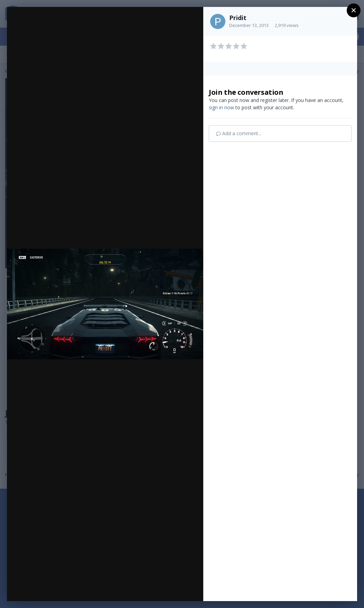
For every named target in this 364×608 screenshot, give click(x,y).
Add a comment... (239, 133)
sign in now (221, 107)
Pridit (238, 18)
